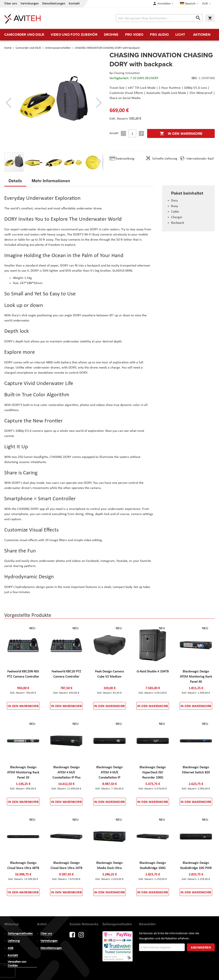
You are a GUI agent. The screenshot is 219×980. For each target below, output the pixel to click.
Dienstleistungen (54, 4)
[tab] (15, 182)
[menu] (109, 35)
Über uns (11, 4)
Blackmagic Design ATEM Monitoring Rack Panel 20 (23, 773)
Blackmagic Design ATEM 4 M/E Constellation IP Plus (66, 773)
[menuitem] (24, 35)
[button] (207, 4)
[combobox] (159, 18)
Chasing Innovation (127, 73)
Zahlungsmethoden (20, 934)
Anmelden (164, 4)
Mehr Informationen (51, 181)
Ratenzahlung (125, 159)
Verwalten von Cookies (17, 964)
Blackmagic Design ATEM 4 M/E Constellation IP (109, 773)
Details (15, 181)
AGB (10, 948)
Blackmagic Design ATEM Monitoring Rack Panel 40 (196, 677)
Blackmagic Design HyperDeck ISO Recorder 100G (153, 773)
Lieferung (14, 941)
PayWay (118, 947)
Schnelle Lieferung (165, 159)
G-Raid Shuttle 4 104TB (153, 672)
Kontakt (74, 4)
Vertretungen (30, 4)
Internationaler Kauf (200, 159)
